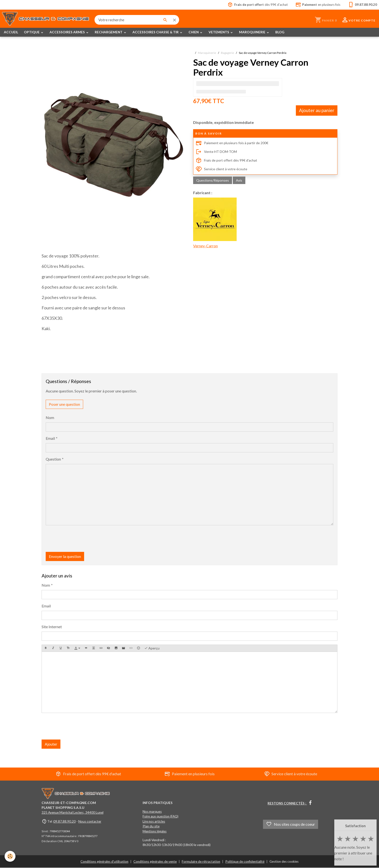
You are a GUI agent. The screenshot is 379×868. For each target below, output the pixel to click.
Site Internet (52, 627)
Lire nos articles (154, 821)
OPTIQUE (32, 32)
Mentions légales (155, 831)
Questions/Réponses (213, 181)
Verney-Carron (215, 223)
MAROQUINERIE (253, 32)
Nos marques (152, 811)
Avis (239, 181)
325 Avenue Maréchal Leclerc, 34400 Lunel (73, 813)
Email (50, 438)
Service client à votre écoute (223, 169)
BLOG (280, 32)
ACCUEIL (11, 32)
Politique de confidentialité (245, 861)
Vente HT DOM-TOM (218, 152)
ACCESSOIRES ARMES (68, 32)
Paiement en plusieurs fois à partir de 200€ (235, 143)
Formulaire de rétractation (201, 861)
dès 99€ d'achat (256, 5)
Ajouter (51, 744)
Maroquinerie (207, 53)
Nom (50, 417)
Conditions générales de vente (155, 861)
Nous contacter (90, 821)
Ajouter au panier (317, 110)
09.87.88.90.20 (65, 821)
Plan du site (151, 826)
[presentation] (82, 539)
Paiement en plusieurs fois (189, 774)
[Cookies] (10, 858)
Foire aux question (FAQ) (160, 817)
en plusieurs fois (317, 5)
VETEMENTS (219, 32)
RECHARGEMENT (109, 32)
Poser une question (64, 404)
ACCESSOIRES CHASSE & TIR (156, 32)
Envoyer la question (65, 556)
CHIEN (194, 32)
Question (53, 459)
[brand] (46, 20)
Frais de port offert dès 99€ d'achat (229, 161)
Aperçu (152, 648)
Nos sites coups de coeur (291, 825)
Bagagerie (227, 53)
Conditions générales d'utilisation (104, 861)
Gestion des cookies (284, 861)
